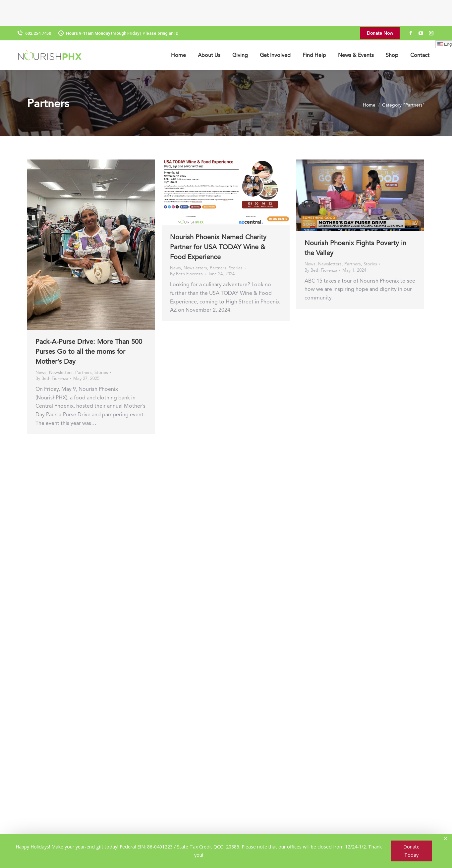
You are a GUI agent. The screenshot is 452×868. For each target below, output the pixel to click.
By (52, 353)
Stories (101, 347)
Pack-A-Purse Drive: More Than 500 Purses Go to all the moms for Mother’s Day (89, 326)
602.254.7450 (34, 7)
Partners (84, 347)
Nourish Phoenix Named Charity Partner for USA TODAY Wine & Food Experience (218, 221)
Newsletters (61, 347)
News (41, 347)
